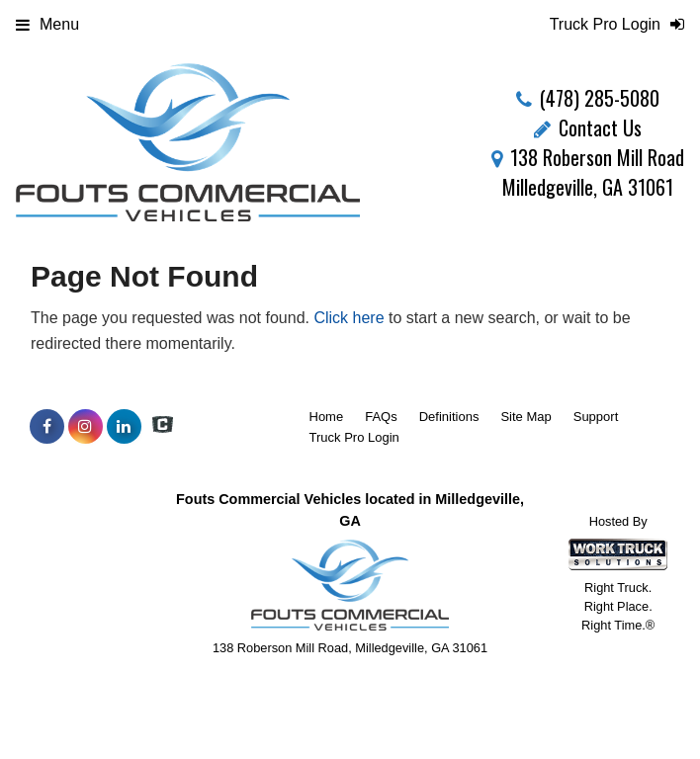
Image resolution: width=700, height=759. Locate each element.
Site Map (525, 417)
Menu (47, 24)
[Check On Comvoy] (163, 427)
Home (327, 417)
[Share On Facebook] (47, 427)
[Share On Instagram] (86, 427)
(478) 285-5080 (600, 98)
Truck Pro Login (354, 437)
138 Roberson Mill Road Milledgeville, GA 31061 (588, 172)
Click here (349, 318)
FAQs (381, 417)
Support (596, 417)
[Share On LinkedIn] (124, 427)
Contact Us (588, 127)
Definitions (449, 417)
